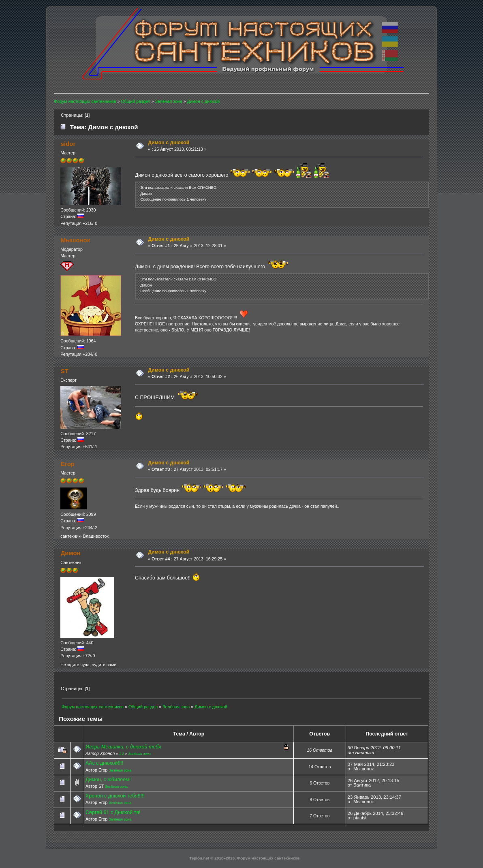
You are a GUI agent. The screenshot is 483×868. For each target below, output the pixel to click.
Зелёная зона (139, 754)
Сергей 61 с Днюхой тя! (113, 812)
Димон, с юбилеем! (108, 780)
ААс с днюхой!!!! (104, 763)
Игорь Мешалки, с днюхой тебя (123, 747)
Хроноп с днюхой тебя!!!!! (115, 796)
